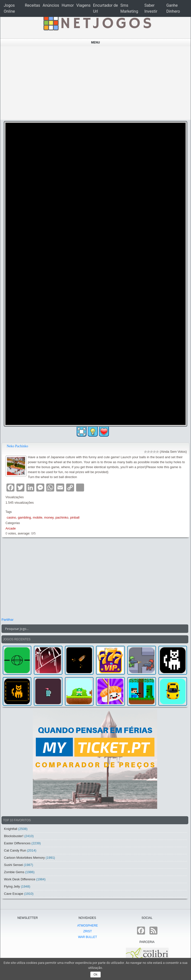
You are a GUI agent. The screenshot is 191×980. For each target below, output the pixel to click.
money (49, 517)
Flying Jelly (12, 886)
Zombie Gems (14, 872)
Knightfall (11, 829)
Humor (68, 5)
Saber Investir (151, 8)
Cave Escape (14, 894)
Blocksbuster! (14, 836)
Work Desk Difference (20, 879)
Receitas (32, 5)
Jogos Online (9, 8)
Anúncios (51, 5)
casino (11, 517)
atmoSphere (87, 926)
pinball (75, 517)
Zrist (88, 931)
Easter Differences (17, 843)
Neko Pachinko (17, 446)
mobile (38, 517)
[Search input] (92, 629)
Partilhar (7, 620)
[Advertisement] (96, 83)
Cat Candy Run (15, 850)
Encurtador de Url (105, 8)
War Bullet (88, 937)
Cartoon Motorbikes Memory (24, 858)
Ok (95, 975)
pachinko (62, 517)
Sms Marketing (129, 8)
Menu (95, 42)
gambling (24, 517)
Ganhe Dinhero (173, 8)
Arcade (11, 528)
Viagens (83, 5)
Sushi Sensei (13, 865)
